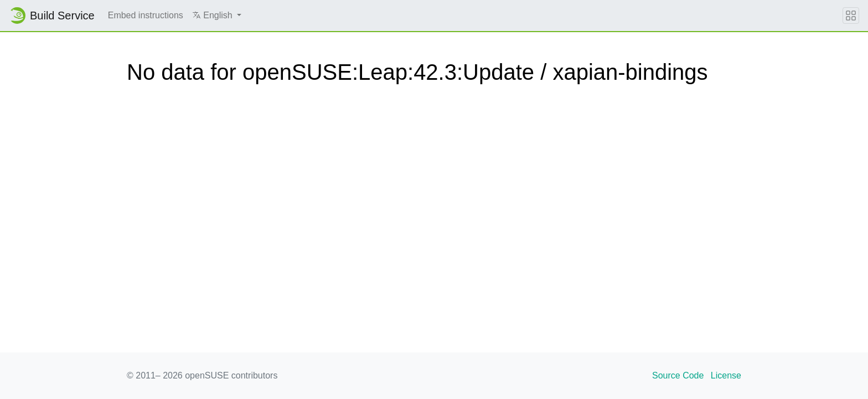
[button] (217, 16)
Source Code (678, 375)
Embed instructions (146, 15)
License (726, 375)
